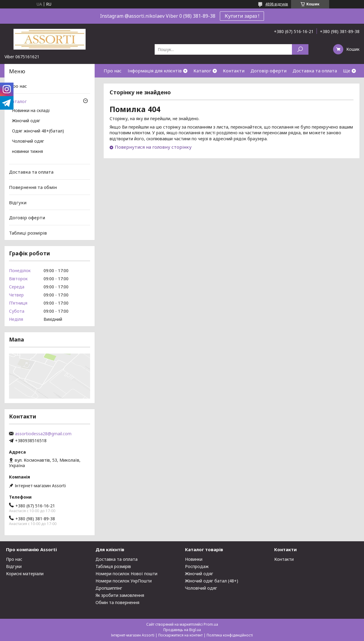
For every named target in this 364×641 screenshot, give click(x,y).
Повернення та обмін (33, 187)
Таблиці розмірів (28, 233)
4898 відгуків (277, 4)
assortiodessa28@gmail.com (43, 434)
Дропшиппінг (109, 588)
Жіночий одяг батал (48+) (212, 581)
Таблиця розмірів (113, 566)
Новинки (194, 559)
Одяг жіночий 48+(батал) (38, 131)
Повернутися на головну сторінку (153, 147)
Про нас (113, 71)
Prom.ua (211, 624)
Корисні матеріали (25, 574)
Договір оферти (268, 71)
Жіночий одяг (26, 121)
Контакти (234, 71)
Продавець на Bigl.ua (182, 630)
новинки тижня (27, 152)
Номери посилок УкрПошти (124, 581)
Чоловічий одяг (28, 141)
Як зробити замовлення (120, 595)
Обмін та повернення (117, 602)
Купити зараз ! (242, 16)
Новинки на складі (31, 111)
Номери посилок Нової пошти (126, 574)
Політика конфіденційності (230, 635)
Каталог (202, 71)
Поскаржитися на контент (180, 635)
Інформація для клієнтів (155, 71)
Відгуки (18, 202)
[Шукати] (300, 49)
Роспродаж (197, 566)
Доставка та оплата (315, 71)
